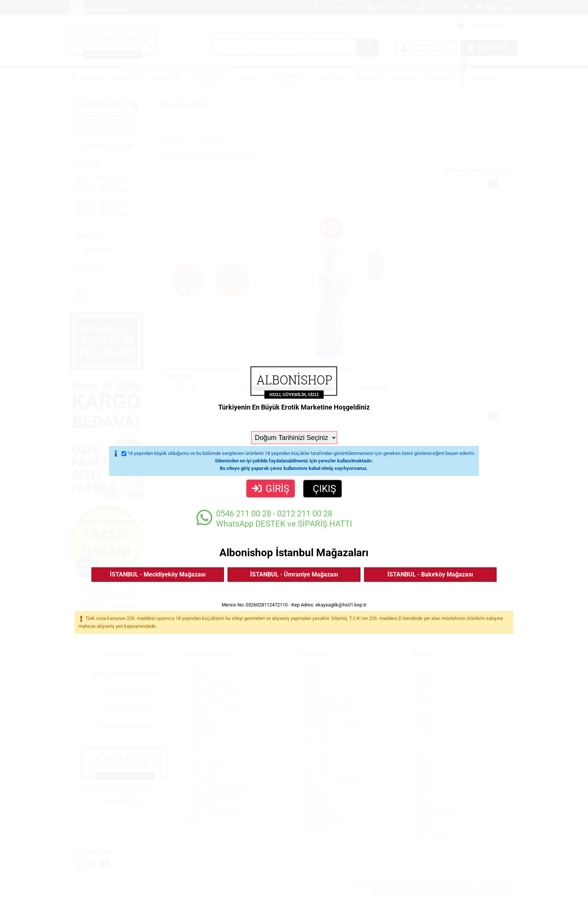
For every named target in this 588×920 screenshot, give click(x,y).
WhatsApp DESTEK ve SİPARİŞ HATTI (274, 519)
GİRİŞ (271, 489)
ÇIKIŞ (324, 489)
